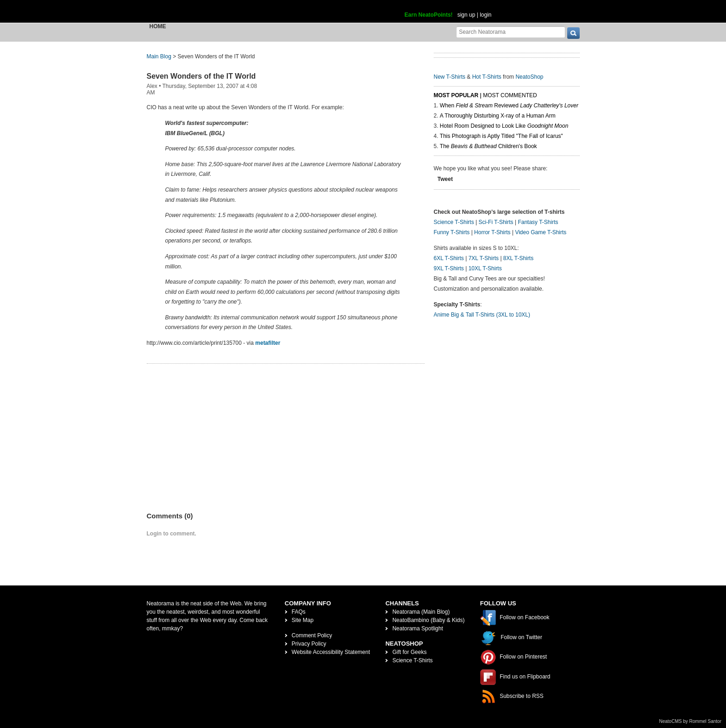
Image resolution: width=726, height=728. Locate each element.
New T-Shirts (450, 77)
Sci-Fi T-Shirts (496, 222)
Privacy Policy (309, 644)
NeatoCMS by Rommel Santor (691, 721)
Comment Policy (312, 635)
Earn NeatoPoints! (429, 15)
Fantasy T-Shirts (538, 222)
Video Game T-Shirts (541, 232)
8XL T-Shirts (518, 258)
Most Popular (456, 95)
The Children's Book (488, 146)
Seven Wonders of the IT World (201, 76)
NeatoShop (529, 77)
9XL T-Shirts (449, 268)
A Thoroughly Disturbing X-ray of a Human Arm (498, 116)
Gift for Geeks (409, 652)
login (485, 15)
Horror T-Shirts (492, 232)
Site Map (303, 620)
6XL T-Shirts (449, 258)
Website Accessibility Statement (331, 652)
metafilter (268, 343)
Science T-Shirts (454, 222)
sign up (466, 15)
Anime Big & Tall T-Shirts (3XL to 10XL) (482, 315)
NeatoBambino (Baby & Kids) (428, 620)
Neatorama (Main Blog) (421, 612)
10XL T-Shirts (485, 268)
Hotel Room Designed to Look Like (504, 126)
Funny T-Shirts (452, 232)
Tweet (445, 179)
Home (158, 26)
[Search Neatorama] (511, 32)
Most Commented (510, 95)
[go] (573, 33)
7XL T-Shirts (484, 258)
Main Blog (159, 56)
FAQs (299, 612)
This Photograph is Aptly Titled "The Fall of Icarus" (501, 136)
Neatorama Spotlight (417, 628)
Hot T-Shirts (487, 77)
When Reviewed (509, 106)
